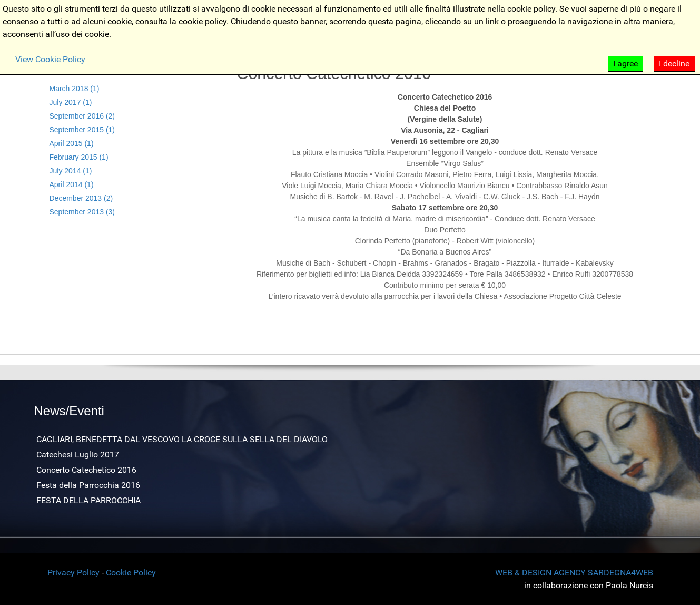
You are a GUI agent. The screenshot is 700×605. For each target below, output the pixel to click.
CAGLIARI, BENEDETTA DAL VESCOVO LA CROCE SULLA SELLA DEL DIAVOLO (182, 439)
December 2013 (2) (81, 198)
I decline (674, 64)
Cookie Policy (131, 573)
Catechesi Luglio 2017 (78, 455)
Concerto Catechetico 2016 (86, 470)
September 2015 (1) (82, 130)
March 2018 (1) (75, 89)
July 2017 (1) (71, 102)
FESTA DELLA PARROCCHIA (88, 500)
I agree (625, 64)
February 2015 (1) (79, 157)
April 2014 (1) (72, 184)
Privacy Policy (73, 573)
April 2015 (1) (72, 143)
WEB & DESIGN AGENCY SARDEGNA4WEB (574, 573)
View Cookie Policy (50, 59)
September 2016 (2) (82, 116)
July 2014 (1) (71, 171)
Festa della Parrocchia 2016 (88, 485)
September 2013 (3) (82, 212)
